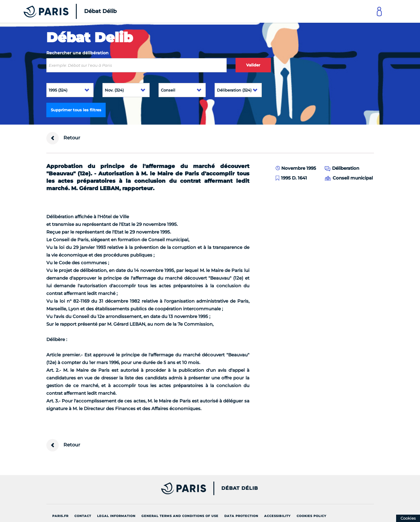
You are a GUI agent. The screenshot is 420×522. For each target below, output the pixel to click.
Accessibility (277, 516)
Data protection (241, 516)
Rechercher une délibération (77, 53)
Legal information (116, 516)
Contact (83, 516)
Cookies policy (312, 516)
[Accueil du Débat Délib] (62, 11)
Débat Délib (240, 488)
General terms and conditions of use (180, 516)
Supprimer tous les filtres (76, 110)
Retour (63, 138)
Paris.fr (60, 516)
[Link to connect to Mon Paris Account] (379, 11)
